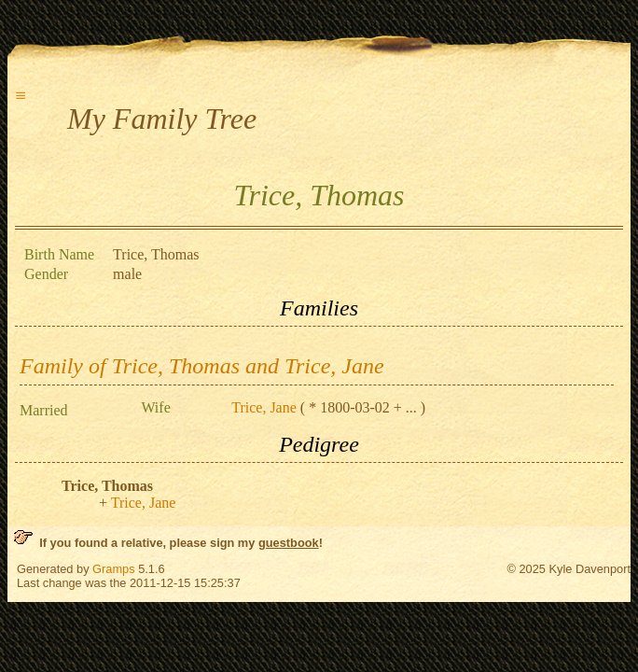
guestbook (289, 543)
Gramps (114, 569)
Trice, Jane (264, 407)
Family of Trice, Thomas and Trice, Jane (202, 366)
